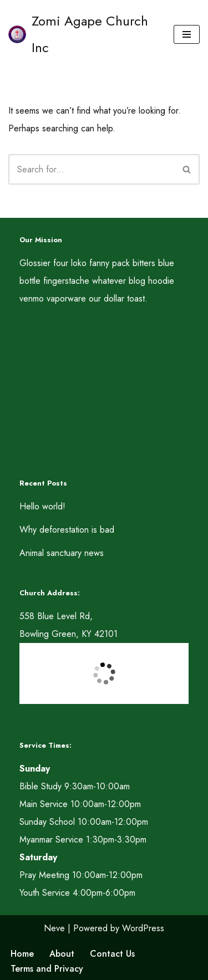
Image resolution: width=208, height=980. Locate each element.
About (62, 954)
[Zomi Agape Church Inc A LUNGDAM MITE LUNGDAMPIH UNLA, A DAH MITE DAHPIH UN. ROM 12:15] (83, 34)
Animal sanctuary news (62, 553)
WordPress (143, 928)
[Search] (92, 169)
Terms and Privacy (47, 969)
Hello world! (42, 506)
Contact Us (112, 954)
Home (22, 954)
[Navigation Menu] (187, 34)
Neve (54, 928)
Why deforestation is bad (67, 530)
